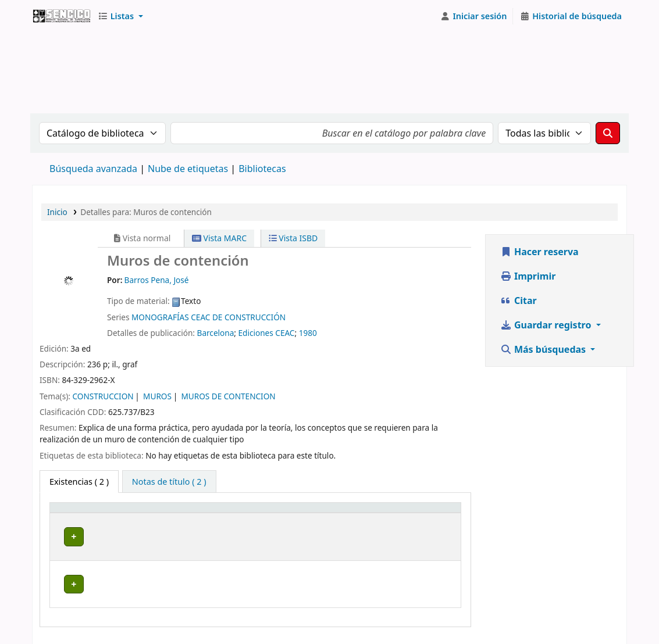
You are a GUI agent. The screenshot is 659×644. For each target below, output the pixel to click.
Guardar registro (547, 325)
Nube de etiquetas (188, 169)
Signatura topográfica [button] (260, 525)
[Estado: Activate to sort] (435, 519)
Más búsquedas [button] (544, 349)
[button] (120, 16)
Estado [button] (429, 525)
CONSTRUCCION (103, 396)
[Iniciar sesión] (474, 16)
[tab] (169, 482)
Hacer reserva (539, 252)
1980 (308, 333)
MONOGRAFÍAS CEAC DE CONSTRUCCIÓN (209, 317)
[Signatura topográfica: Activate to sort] (272, 519)
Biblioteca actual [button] (143, 518)
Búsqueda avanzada (93, 169)
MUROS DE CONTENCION (228, 396)
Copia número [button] (356, 518)
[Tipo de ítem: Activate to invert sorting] (84, 519)
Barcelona (216, 333)
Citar (519, 300)
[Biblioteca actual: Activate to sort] (163, 519)
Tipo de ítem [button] (70, 518)
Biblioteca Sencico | (62, 16)
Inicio (57, 212)
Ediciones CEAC (267, 333)
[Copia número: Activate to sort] (372, 519)
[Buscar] (608, 133)
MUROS (157, 396)
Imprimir (528, 276)
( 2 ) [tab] (79, 482)
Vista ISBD (293, 238)
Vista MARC (219, 238)
